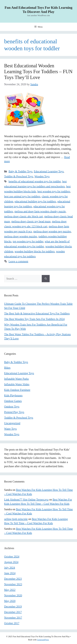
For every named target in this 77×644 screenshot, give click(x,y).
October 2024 (12, 557)
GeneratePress (43, 640)
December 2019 (13, 607)
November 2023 (13, 584)
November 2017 (13, 618)
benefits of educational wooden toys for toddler (35, 181)
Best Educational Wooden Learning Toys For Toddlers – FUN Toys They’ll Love (38, 72)
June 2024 (10, 573)
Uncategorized (12, 423)
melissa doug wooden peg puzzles (52, 231)
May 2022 (10, 590)
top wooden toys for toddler (28, 241)
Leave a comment (18, 261)
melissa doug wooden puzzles (21, 236)
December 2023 (13, 579)
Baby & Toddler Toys (21, 171)
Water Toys (10, 429)
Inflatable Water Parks (16, 379)
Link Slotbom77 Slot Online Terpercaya (26, 500)
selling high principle (16, 519)
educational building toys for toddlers (35, 201)
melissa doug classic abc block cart (24, 216)
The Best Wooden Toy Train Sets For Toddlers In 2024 (34, 319)
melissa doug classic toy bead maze (31, 221)
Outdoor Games (13, 401)
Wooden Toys (42, 176)
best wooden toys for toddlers (54, 191)
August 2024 (11, 562)
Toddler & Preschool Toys (19, 176)
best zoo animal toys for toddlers (22, 196)
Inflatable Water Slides (17, 384)
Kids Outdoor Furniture (17, 390)
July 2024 (10, 568)
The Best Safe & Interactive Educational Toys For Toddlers (37, 313)
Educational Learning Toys (49, 171)
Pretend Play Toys (14, 412)
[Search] (46, 279)
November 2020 (13, 595)
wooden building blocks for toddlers (35, 251)
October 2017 (12, 623)
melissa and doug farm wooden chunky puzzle (40, 211)
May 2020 (10, 601)
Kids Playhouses (13, 395)
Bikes (7, 368)
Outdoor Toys (12, 407)
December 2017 (13, 612)
